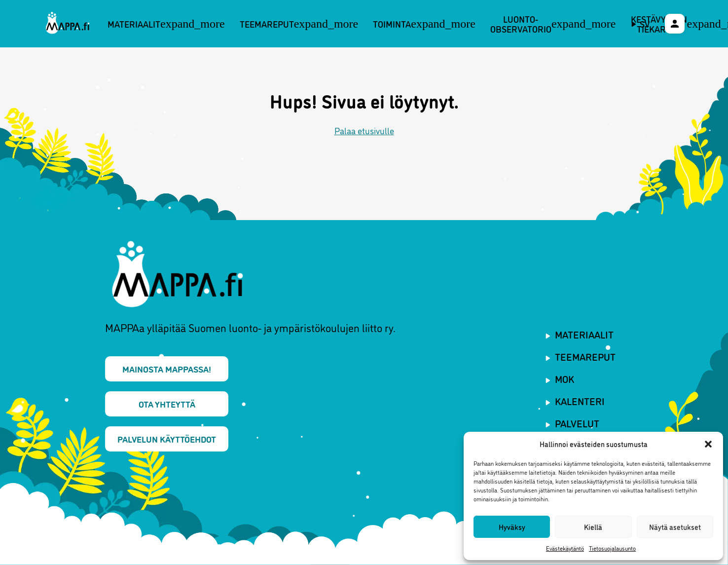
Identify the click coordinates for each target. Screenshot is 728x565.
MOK (564, 378)
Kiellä (593, 527)
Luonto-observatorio (553, 24)
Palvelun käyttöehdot (167, 439)
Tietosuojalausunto (612, 548)
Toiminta (424, 24)
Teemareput (299, 24)
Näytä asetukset (675, 527)
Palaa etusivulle (364, 130)
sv (645, 24)
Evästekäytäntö (565, 548)
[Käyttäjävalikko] (675, 24)
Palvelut (577, 423)
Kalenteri (580, 401)
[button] (708, 444)
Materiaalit (166, 24)
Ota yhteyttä (167, 404)
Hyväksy (512, 527)
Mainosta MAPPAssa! (167, 369)
